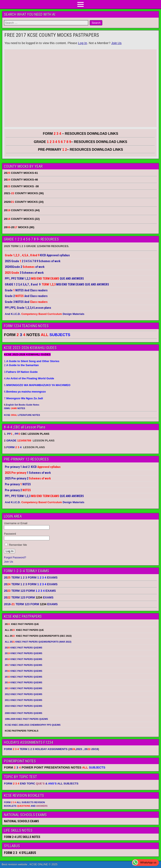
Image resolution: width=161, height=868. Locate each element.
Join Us (116, 43)
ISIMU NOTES (15, 408)
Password (10, 534)
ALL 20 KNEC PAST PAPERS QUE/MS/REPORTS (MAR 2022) (38, 642)
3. (21, 372)
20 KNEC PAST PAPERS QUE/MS (23, 648)
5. (37, 385)
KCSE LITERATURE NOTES (22, 415)
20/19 (95, 749)
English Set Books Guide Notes (23, 405)
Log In (82, 43)
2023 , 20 (84, 749)
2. (21, 365)
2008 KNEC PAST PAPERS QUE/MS (23, 713)
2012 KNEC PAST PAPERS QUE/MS (23, 694)
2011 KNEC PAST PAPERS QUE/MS (23, 700)
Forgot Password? (15, 557)
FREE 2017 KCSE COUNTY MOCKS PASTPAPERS (52, 35)
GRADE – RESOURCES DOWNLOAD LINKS (80, 142)
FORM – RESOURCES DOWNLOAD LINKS (80, 134)
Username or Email (16, 523)
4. (29, 378)
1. (32, 361)
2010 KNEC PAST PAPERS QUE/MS (23, 706)
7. (23, 398)
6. (25, 392)
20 (72, 749)
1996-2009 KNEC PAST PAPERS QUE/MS (26, 719)
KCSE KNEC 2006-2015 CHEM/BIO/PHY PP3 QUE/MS (33, 725)
